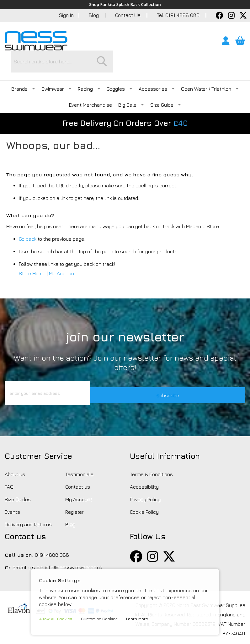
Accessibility (144, 477)
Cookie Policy (144, 502)
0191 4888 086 (52, 545)
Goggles (120, 70)
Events (12, 502)
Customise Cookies (103, 619)
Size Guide (166, 86)
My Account (62, 254)
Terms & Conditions (151, 465)
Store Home (32, 254)
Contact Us (128, 15)
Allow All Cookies (57, 619)
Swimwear (56, 70)
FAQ (9, 477)
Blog (94, 15)
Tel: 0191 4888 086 (179, 15)
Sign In (66, 15)
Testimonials (79, 465)
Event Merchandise (90, 86)
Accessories (157, 70)
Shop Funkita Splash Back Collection (125, 5)
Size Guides (18, 490)
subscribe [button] (188, 384)
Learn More (142, 619)
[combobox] (140, 42)
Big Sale (131, 86)
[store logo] (36, 41)
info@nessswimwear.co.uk (73, 558)
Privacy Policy (145, 490)
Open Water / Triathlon (210, 70)
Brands (23, 70)
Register (74, 502)
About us (15, 465)
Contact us (78, 477)
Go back (28, 220)
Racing (89, 70)
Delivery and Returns (28, 515)
